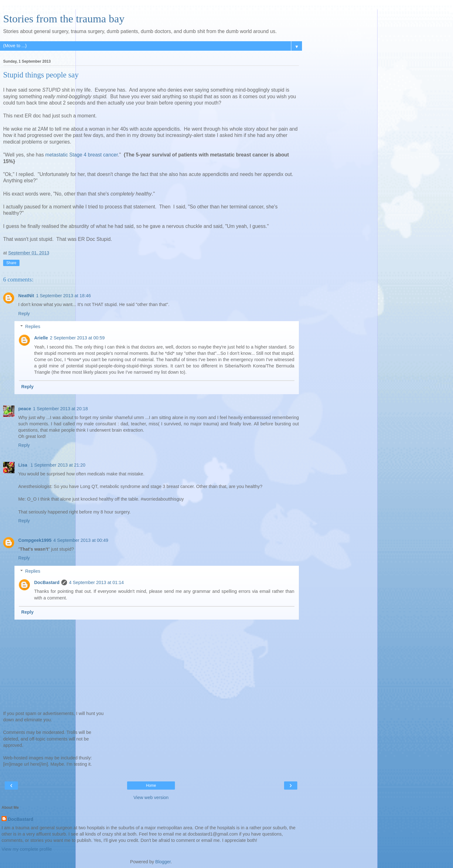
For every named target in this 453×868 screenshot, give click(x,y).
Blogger (163, 862)
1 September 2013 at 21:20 (58, 465)
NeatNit (26, 296)
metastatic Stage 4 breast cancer (82, 155)
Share (11, 263)
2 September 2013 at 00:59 (77, 338)
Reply (24, 314)
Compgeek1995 (35, 540)
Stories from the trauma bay (64, 19)
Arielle (41, 338)
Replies (33, 326)
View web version (151, 797)
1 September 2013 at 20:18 (60, 409)
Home (151, 786)
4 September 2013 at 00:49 (81, 540)
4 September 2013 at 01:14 (96, 582)
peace (25, 409)
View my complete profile (27, 849)
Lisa (23, 465)
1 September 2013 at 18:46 (63, 296)
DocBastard (47, 582)
